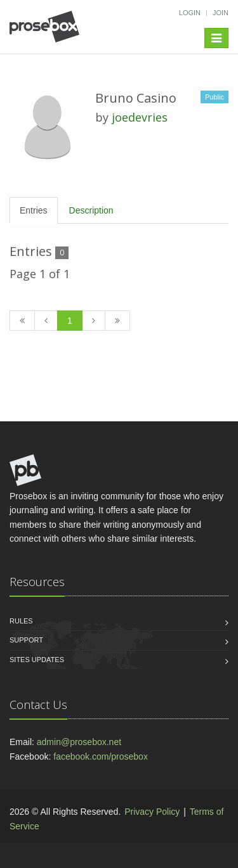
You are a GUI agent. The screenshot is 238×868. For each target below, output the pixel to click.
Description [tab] (91, 210)
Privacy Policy (152, 812)
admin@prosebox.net (79, 742)
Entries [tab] (34, 210)
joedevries (140, 117)
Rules (21, 621)
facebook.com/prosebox (101, 756)
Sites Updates (37, 660)
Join (221, 13)
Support (26, 640)
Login (190, 13)
